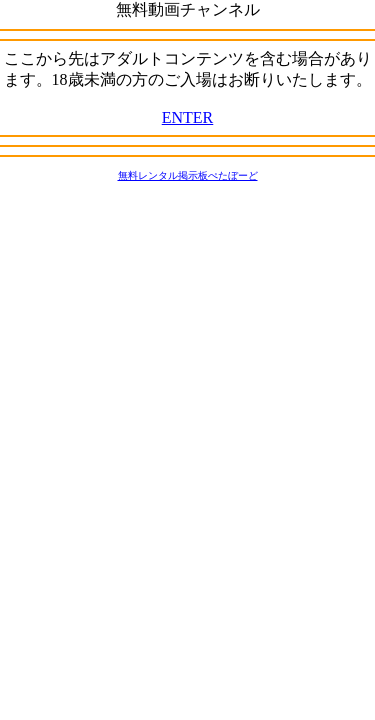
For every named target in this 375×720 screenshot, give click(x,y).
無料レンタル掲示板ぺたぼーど (188, 175)
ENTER (188, 117)
